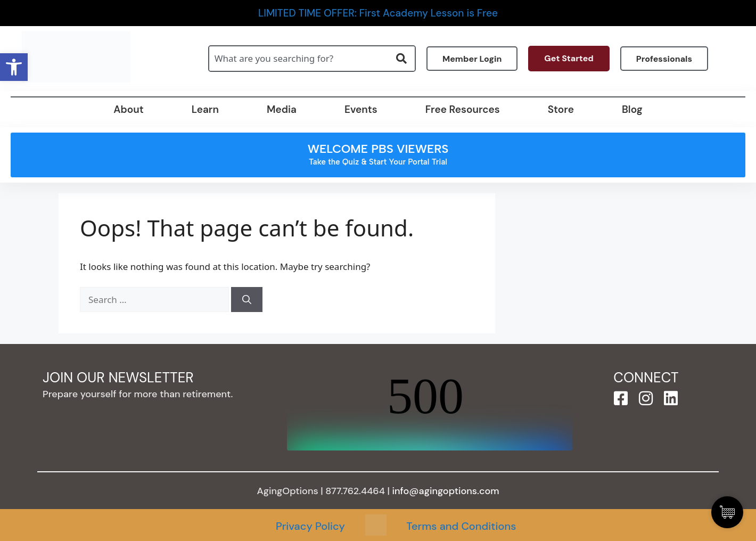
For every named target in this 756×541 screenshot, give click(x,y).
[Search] (247, 300)
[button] (14, 67)
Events (361, 109)
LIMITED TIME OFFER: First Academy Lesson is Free (378, 13)
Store (561, 109)
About (128, 109)
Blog (632, 109)
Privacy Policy (310, 526)
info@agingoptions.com (446, 491)
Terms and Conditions (461, 526)
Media (282, 109)
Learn (205, 109)
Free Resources (463, 109)
